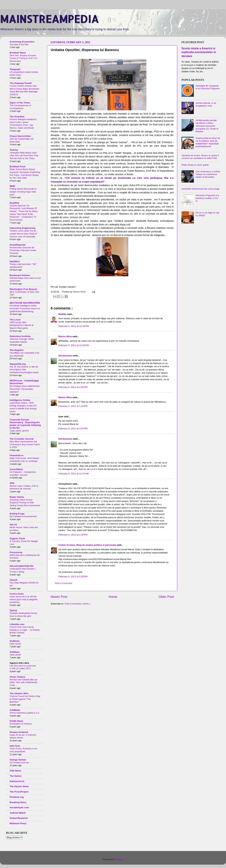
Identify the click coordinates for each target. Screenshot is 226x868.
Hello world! (15, 644)
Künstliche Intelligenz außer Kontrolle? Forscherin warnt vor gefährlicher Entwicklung (25, 308)
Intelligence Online (20, 400)
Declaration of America (21, 724)
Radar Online (17, 497)
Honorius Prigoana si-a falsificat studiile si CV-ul (207, 198)
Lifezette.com (17, 624)
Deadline (14, 203)
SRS (12, 483)
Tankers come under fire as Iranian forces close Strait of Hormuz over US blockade (23, 234)
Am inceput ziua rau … (21, 762)
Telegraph (15, 69)
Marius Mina (65, 336)
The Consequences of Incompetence (20, 107)
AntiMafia (15, 710)
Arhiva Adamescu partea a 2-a (24, 713)
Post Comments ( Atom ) (77, 604)
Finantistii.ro (17, 455)
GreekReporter (18, 245)
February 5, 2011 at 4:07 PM (73, 429)
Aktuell (13, 580)
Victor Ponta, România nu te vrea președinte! (23, 750)
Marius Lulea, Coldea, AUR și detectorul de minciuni (24, 487)
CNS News (15, 771)
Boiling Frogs (17, 514)
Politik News (16, 721)
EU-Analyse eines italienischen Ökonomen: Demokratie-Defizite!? (25, 389)
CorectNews (16, 469)
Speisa (13, 610)
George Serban (18, 760)
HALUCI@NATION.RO (21, 566)
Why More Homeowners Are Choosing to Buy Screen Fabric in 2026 (25, 444)
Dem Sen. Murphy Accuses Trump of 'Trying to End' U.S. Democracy (24, 58)
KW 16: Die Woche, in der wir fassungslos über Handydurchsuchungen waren (24, 370)
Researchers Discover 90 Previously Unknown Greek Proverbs (23, 250)
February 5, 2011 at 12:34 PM (74, 326)
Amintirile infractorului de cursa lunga (200, 189)
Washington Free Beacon (23, 289)
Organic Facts (17, 538)
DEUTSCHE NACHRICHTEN (25, 303)
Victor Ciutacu (17, 677)
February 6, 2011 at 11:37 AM (74, 474)
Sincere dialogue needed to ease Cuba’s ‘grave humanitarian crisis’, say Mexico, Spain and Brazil (23, 124)
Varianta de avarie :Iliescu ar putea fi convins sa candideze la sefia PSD (200, 157)
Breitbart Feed (17, 167)
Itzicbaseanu (66, 356)
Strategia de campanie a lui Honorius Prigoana (208, 87)
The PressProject (19, 792)
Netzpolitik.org (18, 364)
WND (12, 186)
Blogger (119, 859)
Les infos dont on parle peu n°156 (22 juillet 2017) (23, 667)
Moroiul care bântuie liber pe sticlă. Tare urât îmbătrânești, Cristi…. (24, 682)
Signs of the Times (20, 103)
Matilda (63, 314)
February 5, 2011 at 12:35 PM (74, 345)
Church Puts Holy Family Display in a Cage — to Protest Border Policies (25, 630)
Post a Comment (64, 583)
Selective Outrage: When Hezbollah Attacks (22, 340)
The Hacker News (19, 786)
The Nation (16, 776)
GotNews (15, 641)
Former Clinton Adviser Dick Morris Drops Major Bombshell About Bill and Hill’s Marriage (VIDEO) (24, 90)
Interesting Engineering (23, 228)
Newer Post (59, 597)
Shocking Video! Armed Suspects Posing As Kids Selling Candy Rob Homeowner (25, 503)
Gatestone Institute (20, 336)
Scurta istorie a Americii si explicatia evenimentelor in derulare (199, 52)
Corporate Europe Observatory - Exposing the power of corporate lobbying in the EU (25, 424)
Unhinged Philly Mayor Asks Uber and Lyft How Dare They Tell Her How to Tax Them (24, 155)
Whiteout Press (18, 823)
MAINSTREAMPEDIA (49, 19)
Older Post (166, 597)
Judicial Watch (18, 813)
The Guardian (17, 117)
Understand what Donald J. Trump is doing (23, 570)
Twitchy (14, 150)
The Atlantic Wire (19, 693)
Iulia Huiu (15, 746)
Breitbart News (18, 53)
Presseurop (16, 552)
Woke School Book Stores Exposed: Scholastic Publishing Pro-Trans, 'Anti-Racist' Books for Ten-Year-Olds (25, 174)
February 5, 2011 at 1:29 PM (73, 406)
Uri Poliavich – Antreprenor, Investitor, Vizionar (23, 473)
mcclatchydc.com (19, 807)
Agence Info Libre (19, 663)
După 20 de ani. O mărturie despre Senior (23, 736)
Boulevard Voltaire (20, 275)
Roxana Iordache (19, 732)
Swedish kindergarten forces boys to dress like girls (23, 615)
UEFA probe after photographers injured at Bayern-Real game (21, 325)
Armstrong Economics (22, 42)
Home (113, 597)
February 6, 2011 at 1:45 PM (73, 535)
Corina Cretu (17, 594)
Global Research (19, 818)
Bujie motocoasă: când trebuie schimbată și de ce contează (24, 460)
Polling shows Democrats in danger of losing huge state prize (23, 192)
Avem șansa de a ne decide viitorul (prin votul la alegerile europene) (23, 599)
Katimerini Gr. (17, 781)
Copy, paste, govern (19, 431)
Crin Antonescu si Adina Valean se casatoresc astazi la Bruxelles (208, 174)
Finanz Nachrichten (20, 136)
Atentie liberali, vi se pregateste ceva (206, 104)
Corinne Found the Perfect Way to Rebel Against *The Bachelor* (25, 699)
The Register (17, 350)
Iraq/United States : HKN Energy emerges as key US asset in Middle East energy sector (23, 407)
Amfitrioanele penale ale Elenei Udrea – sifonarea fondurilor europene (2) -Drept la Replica (207, 126)
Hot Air (13, 525)
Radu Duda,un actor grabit (195, 165)
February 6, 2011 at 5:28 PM (73, 576)
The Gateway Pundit (21, 83)
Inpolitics (15, 261)
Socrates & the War (19, 44)
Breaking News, (18, 802)
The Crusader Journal (22, 439)
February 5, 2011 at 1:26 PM (73, 387)
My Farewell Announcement (23, 516)
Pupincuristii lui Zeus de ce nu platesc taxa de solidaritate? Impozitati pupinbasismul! (208, 142)
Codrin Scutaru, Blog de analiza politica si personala (88, 545)
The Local (15, 320)
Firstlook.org (17, 797)
